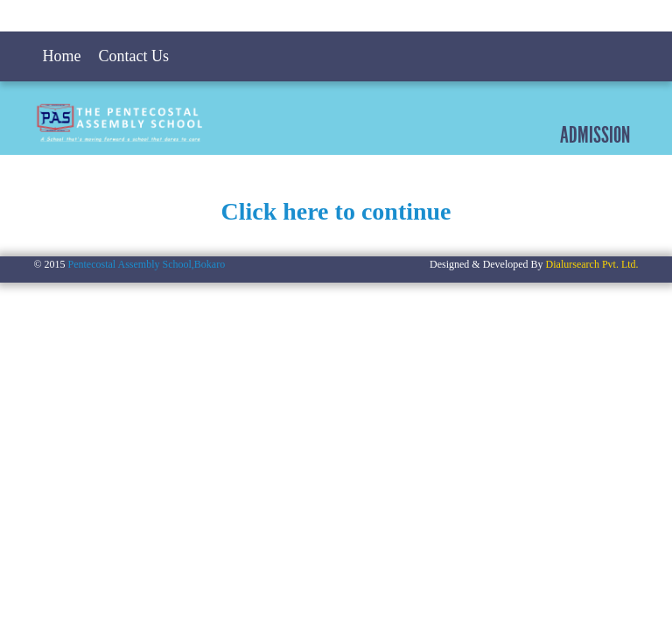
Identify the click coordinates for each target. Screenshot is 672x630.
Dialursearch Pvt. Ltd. (592, 264)
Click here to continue (336, 211)
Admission (595, 135)
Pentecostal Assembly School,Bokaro (147, 264)
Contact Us (133, 56)
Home (61, 56)
